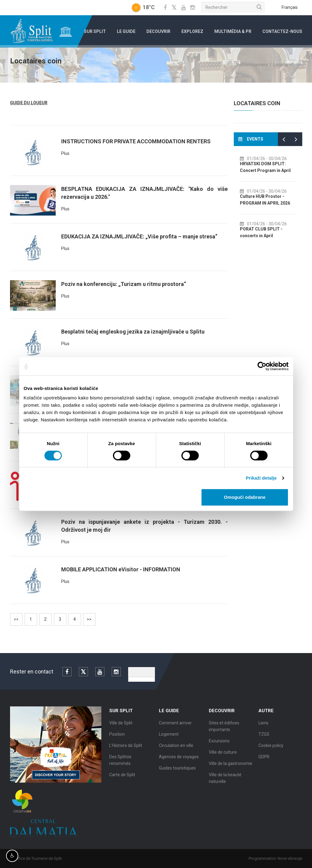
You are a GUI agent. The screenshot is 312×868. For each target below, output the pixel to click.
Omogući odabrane (245, 497)
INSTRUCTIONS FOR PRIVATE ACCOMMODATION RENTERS (136, 141)
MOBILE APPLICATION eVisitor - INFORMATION (121, 569)
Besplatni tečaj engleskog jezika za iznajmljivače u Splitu (133, 332)
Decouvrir (158, 31)
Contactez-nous (282, 31)
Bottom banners (252, 65)
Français (290, 7)
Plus (65, 153)
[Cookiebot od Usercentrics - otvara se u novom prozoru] (262, 366)
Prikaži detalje (261, 478)
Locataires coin (288, 65)
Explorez (192, 31)
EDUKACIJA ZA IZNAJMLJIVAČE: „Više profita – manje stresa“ (139, 236)
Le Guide (126, 31)
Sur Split (95, 31)
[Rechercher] (233, 7)
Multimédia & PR (233, 31)
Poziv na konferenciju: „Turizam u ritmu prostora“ (124, 284)
